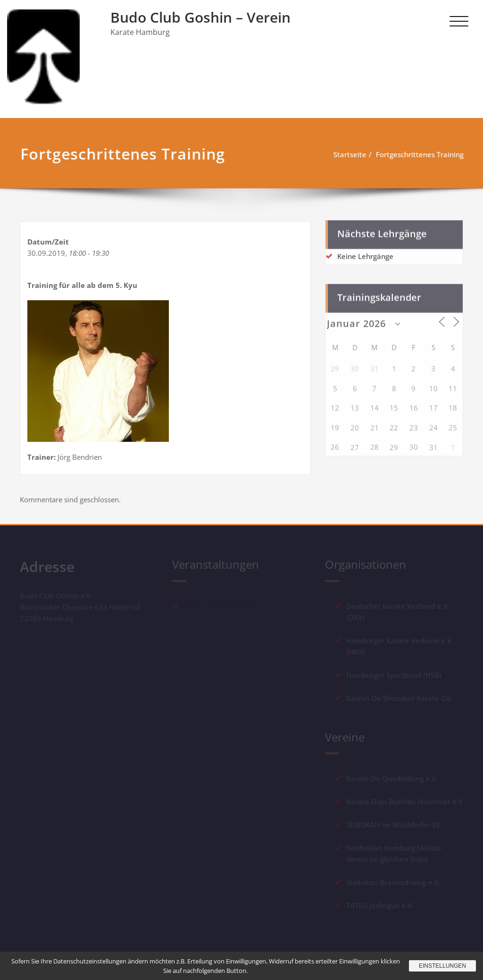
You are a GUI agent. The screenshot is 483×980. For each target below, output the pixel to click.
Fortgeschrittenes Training (418, 154)
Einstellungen (442, 966)
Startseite (349, 154)
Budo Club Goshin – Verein (200, 17)
